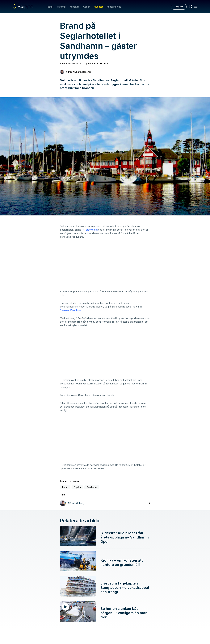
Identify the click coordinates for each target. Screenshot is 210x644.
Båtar (50, 7)
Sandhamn (92, 487)
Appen (87, 7)
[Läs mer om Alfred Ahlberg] (105, 503)
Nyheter (98, 7)
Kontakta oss (114, 7)
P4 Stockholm (90, 230)
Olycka (77, 487)
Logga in (179, 7)
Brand (65, 487)
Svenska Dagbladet (71, 310)
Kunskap (75, 7)
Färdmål (61, 7)
